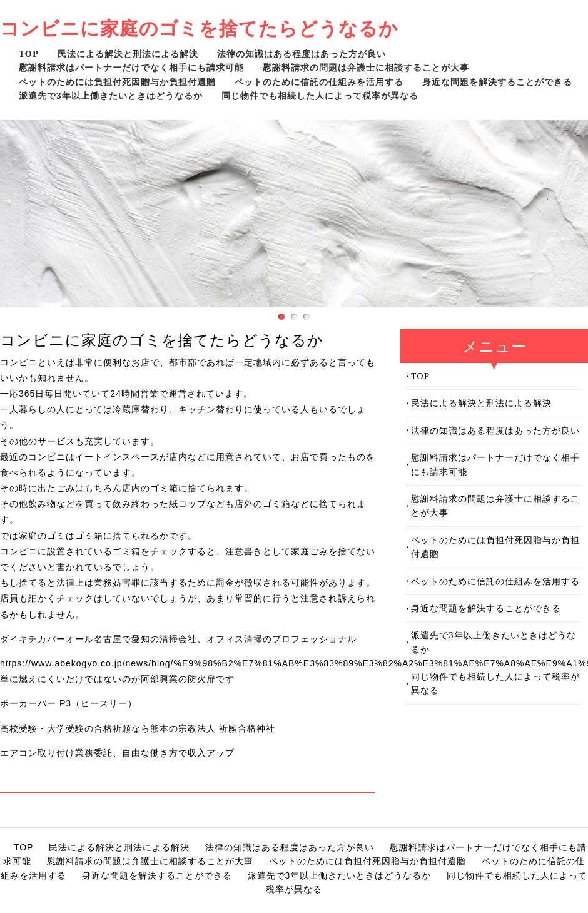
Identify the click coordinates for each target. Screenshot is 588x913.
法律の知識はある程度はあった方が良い (302, 54)
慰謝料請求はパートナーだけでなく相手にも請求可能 (131, 67)
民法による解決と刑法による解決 (128, 54)
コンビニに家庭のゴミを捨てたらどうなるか (199, 28)
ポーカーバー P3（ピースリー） (68, 703)
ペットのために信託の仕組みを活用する (319, 82)
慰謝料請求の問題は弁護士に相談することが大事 (366, 67)
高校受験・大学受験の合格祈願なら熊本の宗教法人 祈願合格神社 (138, 728)
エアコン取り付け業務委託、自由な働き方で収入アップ (117, 753)
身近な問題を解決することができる (497, 82)
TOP (29, 54)
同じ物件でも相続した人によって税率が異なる (320, 95)
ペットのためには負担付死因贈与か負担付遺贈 (117, 82)
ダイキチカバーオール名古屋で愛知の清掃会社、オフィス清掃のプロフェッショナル (178, 639)
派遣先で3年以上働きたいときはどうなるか (111, 95)
